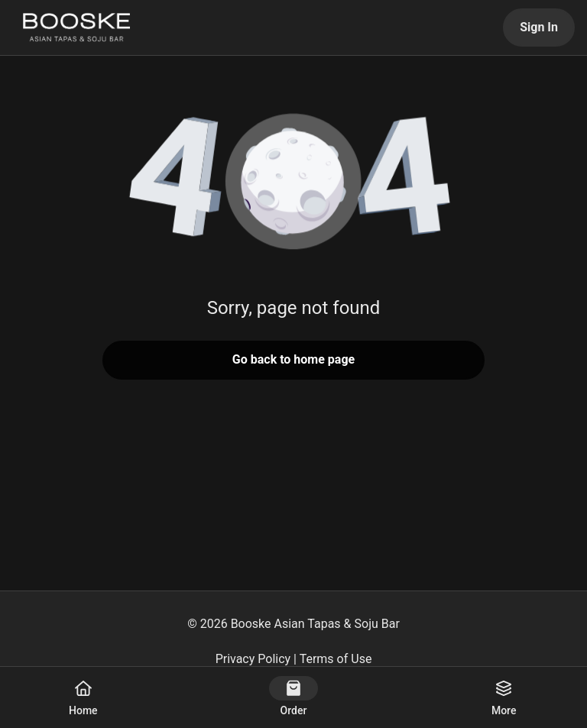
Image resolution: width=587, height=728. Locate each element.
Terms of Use (336, 659)
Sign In (539, 27)
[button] (293, 183)
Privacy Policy (253, 659)
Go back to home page (293, 359)
